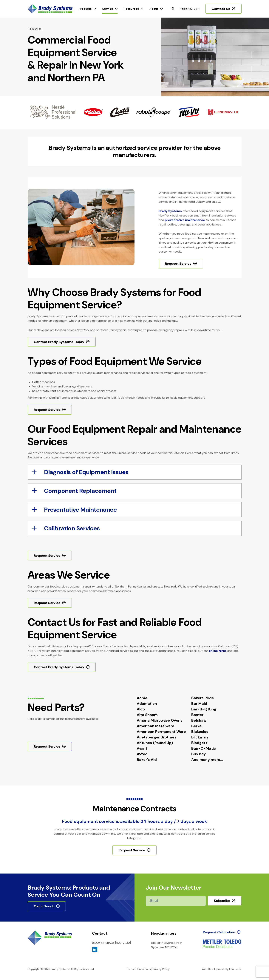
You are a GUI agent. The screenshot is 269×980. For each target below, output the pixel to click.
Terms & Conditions (139, 969)
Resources (131, 9)
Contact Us (221, 9)
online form (217, 651)
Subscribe (222, 901)
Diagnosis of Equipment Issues (80, 472)
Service (108, 9)
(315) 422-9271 (190, 9)
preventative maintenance (185, 220)
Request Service (178, 264)
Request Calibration (219, 932)
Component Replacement (74, 491)
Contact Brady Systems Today (59, 342)
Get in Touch (44, 906)
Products (85, 9)
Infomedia (235, 969)
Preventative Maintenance (74, 510)
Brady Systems (50, 9)
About (154, 9)
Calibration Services (66, 528)
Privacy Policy (161, 969)
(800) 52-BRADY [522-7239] (111, 943)
